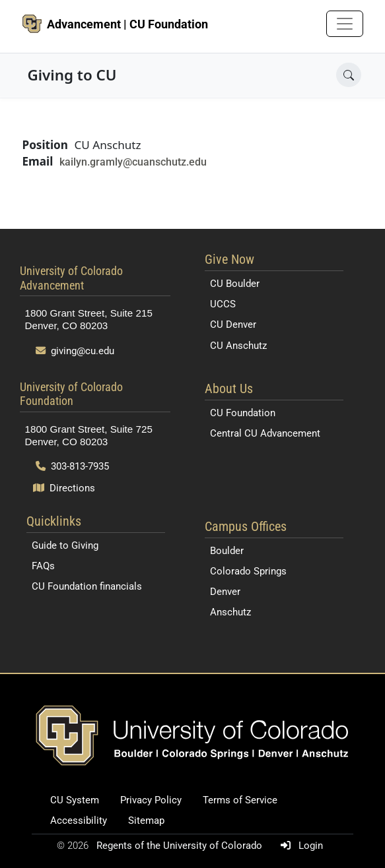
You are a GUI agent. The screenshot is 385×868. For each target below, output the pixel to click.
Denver (225, 592)
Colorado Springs (248, 571)
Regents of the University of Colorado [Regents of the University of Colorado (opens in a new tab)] (181, 846)
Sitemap (146, 821)
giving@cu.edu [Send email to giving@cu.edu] (75, 351)
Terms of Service (240, 800)
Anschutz (230, 612)
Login (299, 846)
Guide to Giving (65, 545)
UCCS (223, 304)
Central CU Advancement (265, 433)
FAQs (43, 566)
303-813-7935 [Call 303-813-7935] (73, 466)
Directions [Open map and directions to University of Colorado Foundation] (64, 488)
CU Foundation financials (87, 586)
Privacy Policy (151, 800)
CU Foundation (243, 413)
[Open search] (348, 75)
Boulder (227, 551)
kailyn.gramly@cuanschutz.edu (133, 162)
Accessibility (79, 821)
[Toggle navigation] (345, 24)
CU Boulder (235, 284)
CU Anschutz (238, 346)
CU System (75, 800)
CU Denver (233, 325)
